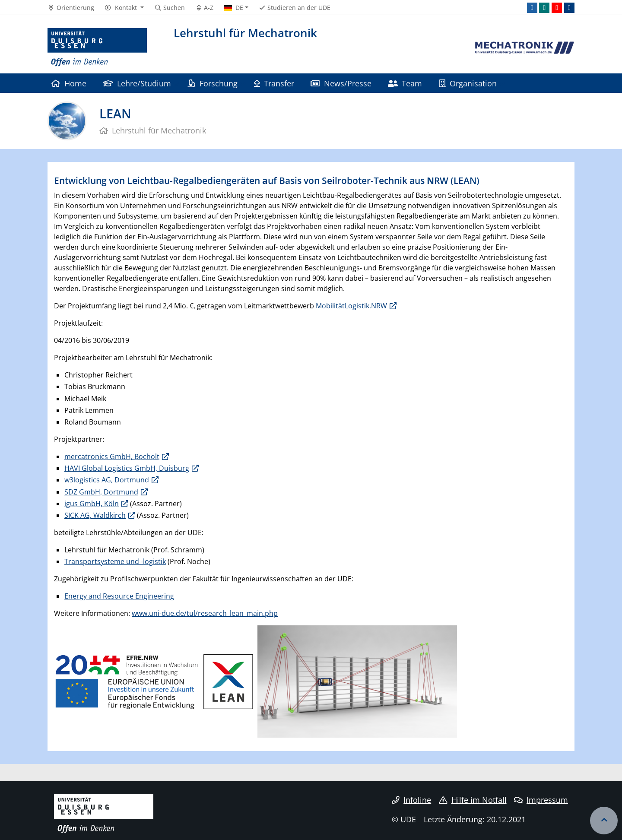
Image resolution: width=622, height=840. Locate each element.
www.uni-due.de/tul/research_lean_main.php (205, 613)
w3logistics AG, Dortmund (107, 480)
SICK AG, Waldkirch (95, 515)
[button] (124, 8)
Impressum (541, 800)
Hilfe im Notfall (473, 800)
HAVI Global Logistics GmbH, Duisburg (127, 468)
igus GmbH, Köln (92, 504)
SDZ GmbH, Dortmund (101, 492)
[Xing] (544, 8)
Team (405, 83)
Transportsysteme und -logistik (115, 561)
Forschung (212, 83)
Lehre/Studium (137, 83)
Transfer (274, 83)
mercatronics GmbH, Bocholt (112, 456)
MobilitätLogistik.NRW (351, 306)
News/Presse (341, 83)
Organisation (468, 83)
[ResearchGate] (569, 8)
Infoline (411, 800)
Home (69, 83)
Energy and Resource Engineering (119, 596)
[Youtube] (557, 8)
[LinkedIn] (532, 8)
